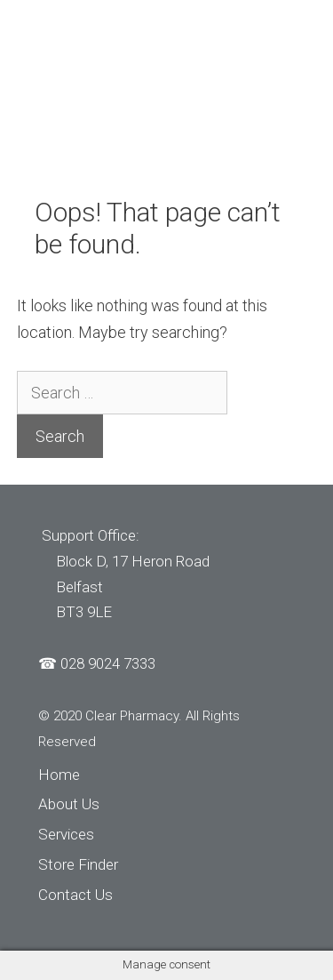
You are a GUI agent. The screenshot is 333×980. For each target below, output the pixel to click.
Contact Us (75, 895)
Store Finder (78, 864)
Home (59, 775)
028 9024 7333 (108, 663)
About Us (69, 804)
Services (66, 834)
